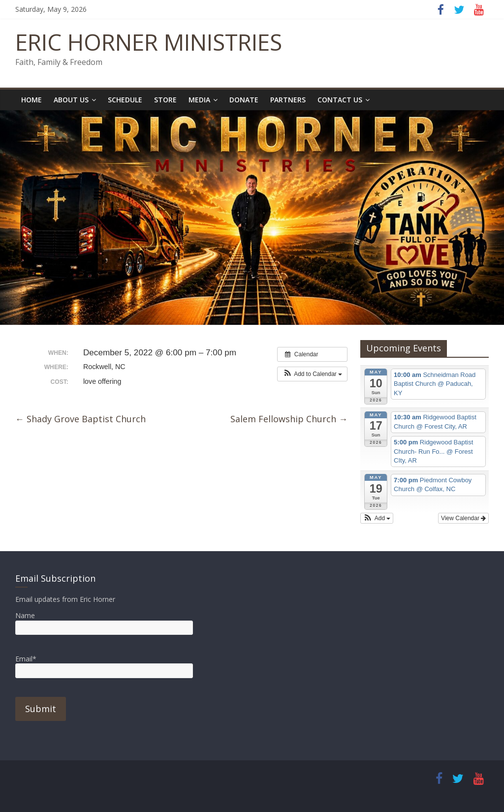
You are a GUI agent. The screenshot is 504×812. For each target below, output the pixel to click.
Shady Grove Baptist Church (80, 419)
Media (199, 100)
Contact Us (340, 100)
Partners (288, 100)
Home (31, 100)
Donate (244, 100)
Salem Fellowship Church (289, 419)
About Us (71, 100)
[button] (312, 374)
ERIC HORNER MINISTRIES (149, 42)
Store (165, 100)
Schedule (125, 100)
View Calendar (463, 518)
